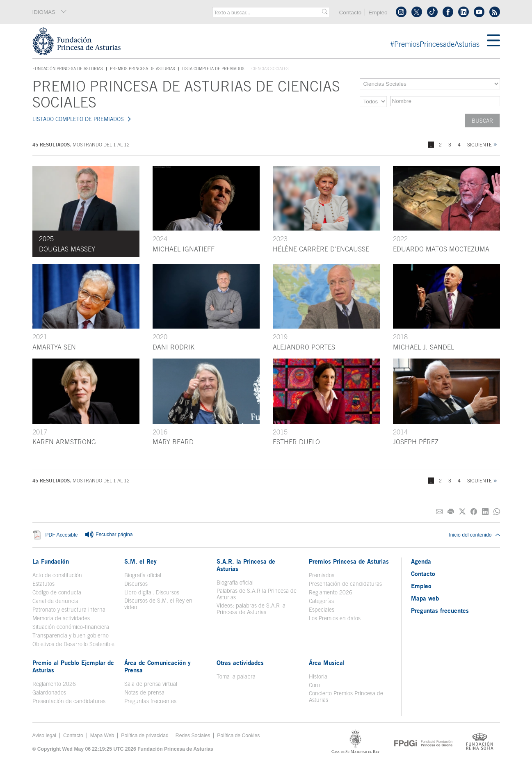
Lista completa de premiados (213, 69)
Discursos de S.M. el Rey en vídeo (158, 604)
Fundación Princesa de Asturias (68, 69)
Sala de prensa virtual (151, 684)
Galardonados (49, 692)
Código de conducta (57, 592)
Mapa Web (102, 736)
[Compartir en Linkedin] (485, 512)
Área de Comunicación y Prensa (158, 666)
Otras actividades (240, 662)
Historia (318, 676)
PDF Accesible (62, 535)
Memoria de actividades (61, 618)
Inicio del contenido (474, 535)
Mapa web (425, 598)
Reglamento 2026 (331, 592)
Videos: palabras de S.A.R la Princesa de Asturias (251, 609)
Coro (314, 685)
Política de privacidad (145, 736)
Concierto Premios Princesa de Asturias (346, 697)
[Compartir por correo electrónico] (439, 512)
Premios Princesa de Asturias (143, 69)
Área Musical (327, 662)
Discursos (136, 584)
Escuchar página (109, 535)
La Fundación (51, 561)
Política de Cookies (238, 736)
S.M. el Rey (140, 561)
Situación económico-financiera (71, 627)
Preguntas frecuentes (150, 701)
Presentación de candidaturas (345, 584)
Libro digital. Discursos (152, 592)
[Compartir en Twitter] (462, 512)
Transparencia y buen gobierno (71, 635)
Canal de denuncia (55, 601)
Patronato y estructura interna (69, 610)
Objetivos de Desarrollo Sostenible (73, 644)
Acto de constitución (57, 575)
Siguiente (479, 145)
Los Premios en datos (335, 618)
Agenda (421, 561)
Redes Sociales (193, 736)
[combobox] (268, 13)
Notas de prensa (144, 692)
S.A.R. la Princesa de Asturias (246, 565)
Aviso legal (45, 736)
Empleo (378, 13)
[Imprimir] (451, 512)
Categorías (321, 601)
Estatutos (43, 584)
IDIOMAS (50, 12)
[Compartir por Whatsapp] (497, 512)
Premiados (322, 575)
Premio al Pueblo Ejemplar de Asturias (73, 666)
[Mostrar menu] (493, 41)
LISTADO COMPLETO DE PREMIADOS (78, 119)
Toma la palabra (236, 676)
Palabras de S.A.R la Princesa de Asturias (257, 594)
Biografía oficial (143, 575)
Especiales (322, 610)
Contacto (350, 13)
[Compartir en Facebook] (474, 512)
